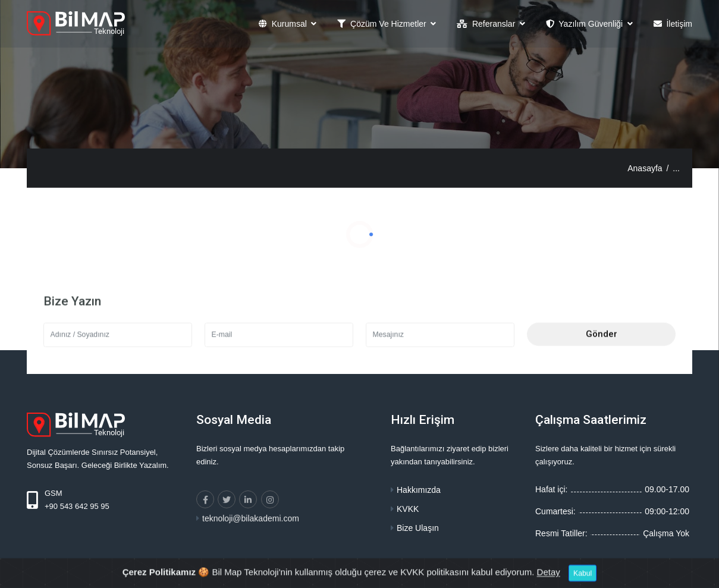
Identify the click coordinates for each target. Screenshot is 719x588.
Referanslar (487, 24)
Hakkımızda (419, 490)
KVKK (408, 509)
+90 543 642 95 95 (77, 506)
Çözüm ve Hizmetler (383, 24)
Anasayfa (645, 168)
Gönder (602, 348)
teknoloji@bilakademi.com (251, 532)
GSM (54, 493)
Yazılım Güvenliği (585, 24)
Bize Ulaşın (418, 528)
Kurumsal (284, 24)
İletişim (673, 24)
